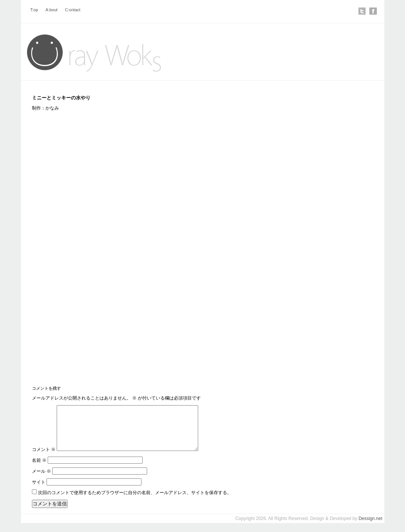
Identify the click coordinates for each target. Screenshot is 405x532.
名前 (39, 469)
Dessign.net (370, 527)
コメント (44, 458)
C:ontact (73, 10)
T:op (34, 10)
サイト (39, 491)
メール (41, 480)
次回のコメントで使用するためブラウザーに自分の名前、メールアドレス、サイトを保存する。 (135, 502)
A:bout (51, 10)
